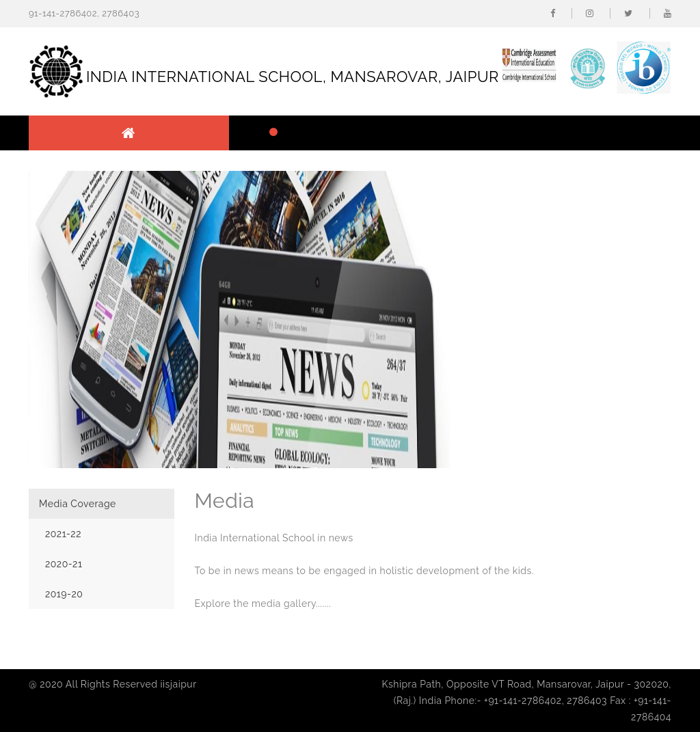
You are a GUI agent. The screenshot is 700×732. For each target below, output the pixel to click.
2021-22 (63, 534)
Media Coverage (78, 504)
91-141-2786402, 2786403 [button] (84, 13)
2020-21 (64, 564)
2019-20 (64, 594)
